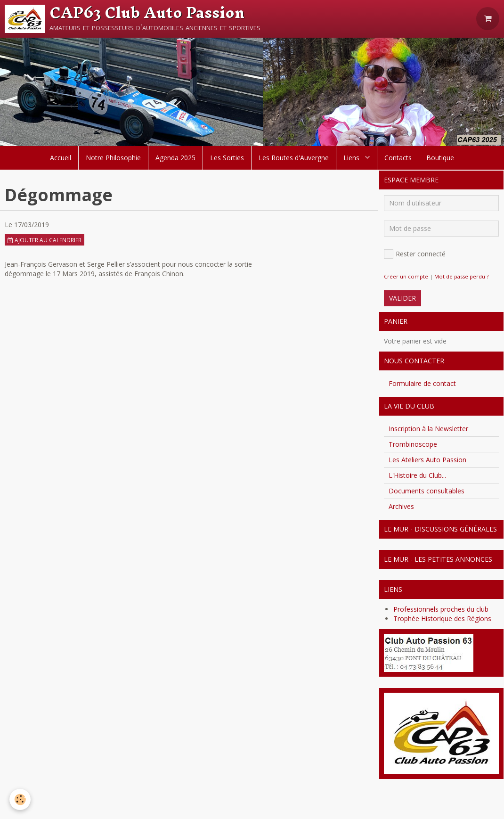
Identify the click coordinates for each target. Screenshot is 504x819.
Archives (401, 506)
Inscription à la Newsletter (428, 429)
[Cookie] (20, 799)
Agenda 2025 (175, 158)
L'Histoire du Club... (417, 475)
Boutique (440, 158)
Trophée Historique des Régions (442, 618)
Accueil (61, 158)
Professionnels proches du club (441, 609)
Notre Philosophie (113, 158)
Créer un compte (406, 276)
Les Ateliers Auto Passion (427, 460)
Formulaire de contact (422, 383)
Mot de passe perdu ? (461, 276)
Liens (352, 158)
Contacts (398, 158)
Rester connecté (415, 254)
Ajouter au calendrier (45, 240)
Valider (402, 298)
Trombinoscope (413, 444)
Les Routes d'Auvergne (294, 158)
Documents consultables (427, 491)
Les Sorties (227, 158)
